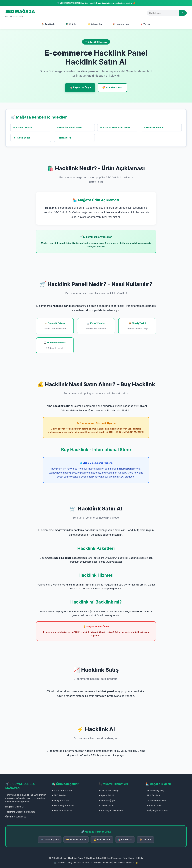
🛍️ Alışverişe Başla (80, 87)
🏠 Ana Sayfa (48, 24)
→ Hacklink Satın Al (154, 127)
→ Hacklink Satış (22, 138)
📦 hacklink (145, 839)
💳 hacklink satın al (76, 839)
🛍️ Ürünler (71, 24)
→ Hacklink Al (64, 138)
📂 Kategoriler (95, 24)
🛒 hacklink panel (50, 839)
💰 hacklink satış (102, 839)
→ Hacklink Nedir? (23, 127)
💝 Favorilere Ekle (112, 88)
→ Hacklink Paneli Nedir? (69, 127)
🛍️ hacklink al (125, 839)
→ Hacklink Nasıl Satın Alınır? (115, 127)
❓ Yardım (145, 24)
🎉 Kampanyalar (121, 24)
